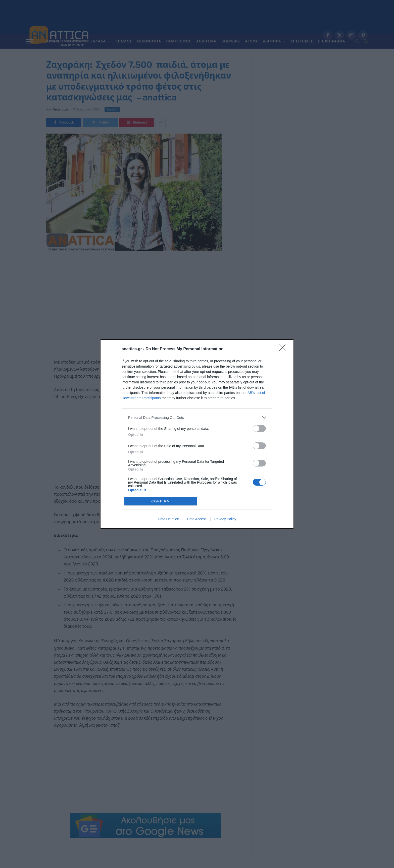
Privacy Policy (225, 519)
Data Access (197, 519)
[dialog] (197, 434)
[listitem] (197, 417)
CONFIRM (161, 501)
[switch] (259, 428)
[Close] (284, 349)
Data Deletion (168, 519)
